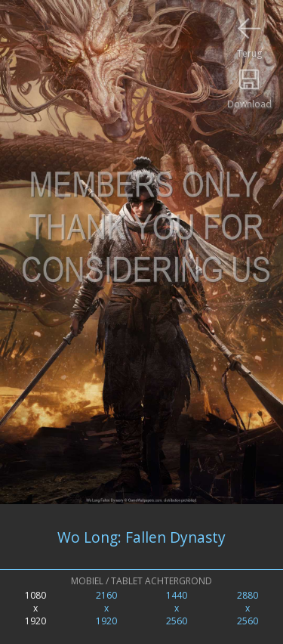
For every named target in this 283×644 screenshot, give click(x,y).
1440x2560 (177, 608)
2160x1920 (106, 608)
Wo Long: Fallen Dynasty (141, 537)
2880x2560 (248, 608)
